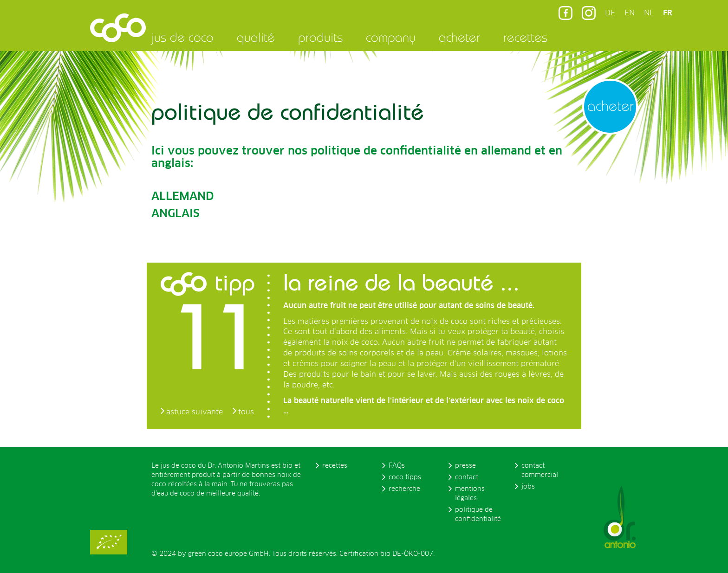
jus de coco (182, 37)
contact (467, 477)
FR (668, 13)
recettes (525, 37)
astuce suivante (195, 412)
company (391, 37)
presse (465, 466)
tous (246, 412)
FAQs (397, 466)
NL (649, 13)
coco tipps (405, 477)
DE (610, 13)
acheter (459, 37)
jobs (528, 487)
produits (320, 37)
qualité (256, 37)
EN (630, 13)
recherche (404, 489)
